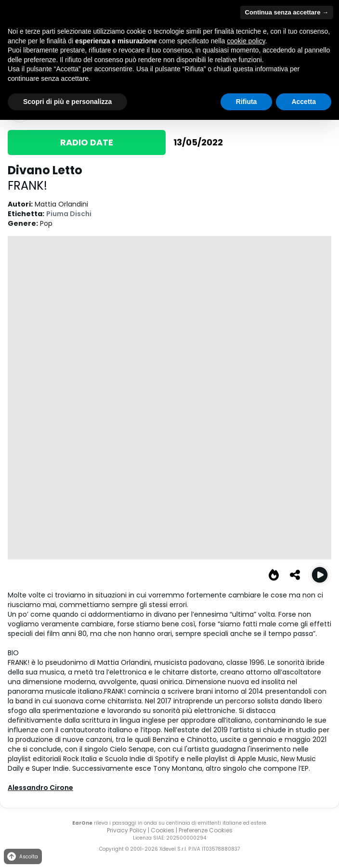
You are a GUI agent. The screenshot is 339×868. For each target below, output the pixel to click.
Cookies (163, 830)
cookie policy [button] (246, 41)
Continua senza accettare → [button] (287, 12)
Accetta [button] (304, 102)
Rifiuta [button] (247, 102)
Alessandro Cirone (40, 788)
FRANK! (27, 186)
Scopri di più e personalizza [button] (67, 102)
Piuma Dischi (69, 214)
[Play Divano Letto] (320, 575)
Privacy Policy (127, 830)
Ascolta (22, 857)
